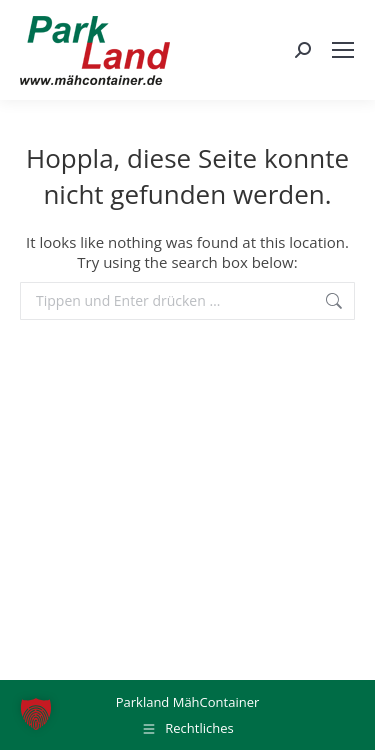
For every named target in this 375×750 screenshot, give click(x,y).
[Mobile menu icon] (343, 50)
